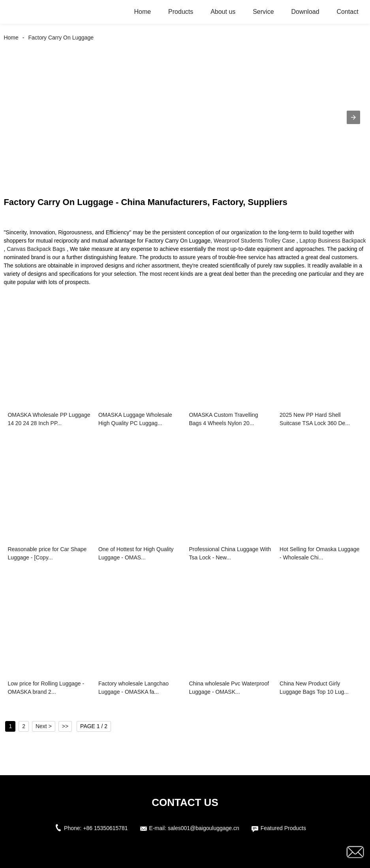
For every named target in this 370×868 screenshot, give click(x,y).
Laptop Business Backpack (333, 241)
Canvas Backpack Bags (36, 249)
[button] (353, 117)
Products (181, 12)
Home (143, 12)
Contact (347, 12)
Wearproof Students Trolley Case (254, 241)
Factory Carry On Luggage (61, 38)
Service (263, 12)
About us (223, 12)
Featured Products (283, 828)
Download (305, 12)
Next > (44, 726)
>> (65, 726)
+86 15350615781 (105, 828)
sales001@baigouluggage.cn (204, 828)
